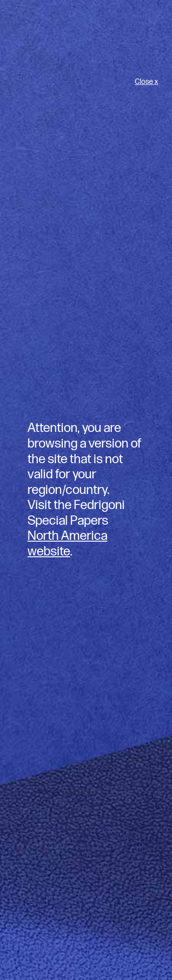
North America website (67, 544)
